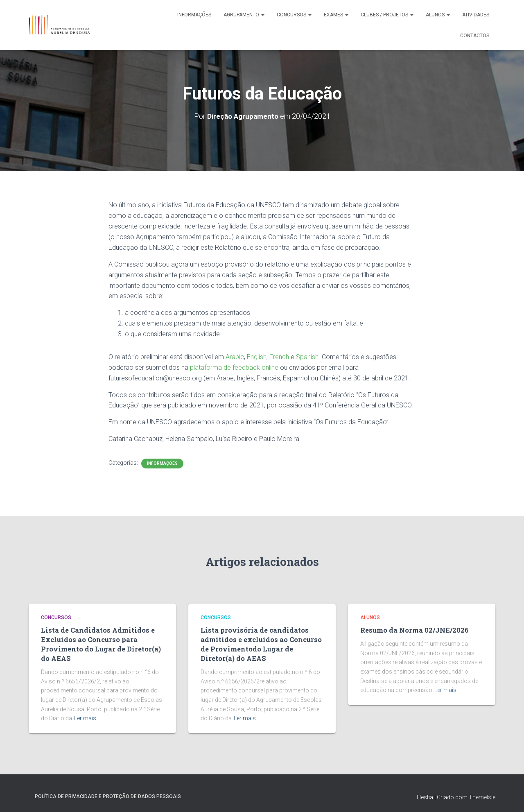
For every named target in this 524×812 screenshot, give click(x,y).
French (279, 356)
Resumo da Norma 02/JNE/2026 (410, 630)
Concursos (294, 15)
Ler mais (85, 715)
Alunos (438, 15)
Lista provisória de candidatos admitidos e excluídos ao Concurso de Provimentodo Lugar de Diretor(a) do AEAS (261, 643)
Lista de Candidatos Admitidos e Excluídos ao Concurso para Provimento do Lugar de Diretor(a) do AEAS (101, 643)
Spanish (307, 356)
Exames (336, 15)
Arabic (235, 356)
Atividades (476, 15)
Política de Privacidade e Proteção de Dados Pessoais (108, 793)
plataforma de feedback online (234, 367)
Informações (194, 15)
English (257, 356)
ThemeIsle (482, 794)
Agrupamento (244, 15)
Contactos (475, 36)
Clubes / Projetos (387, 15)
